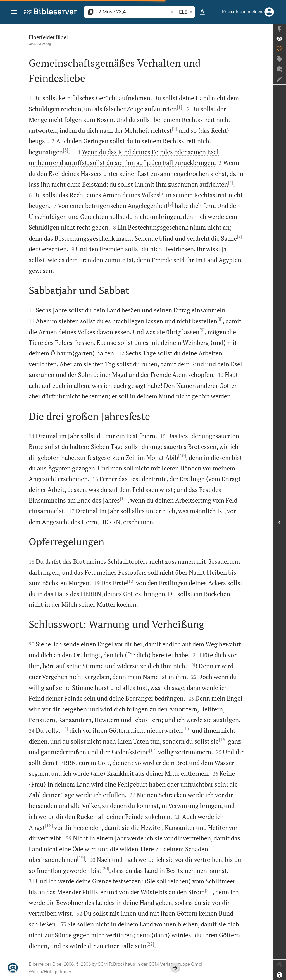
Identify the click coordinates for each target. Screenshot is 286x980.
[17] (153, 750)
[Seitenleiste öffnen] (279, 522)
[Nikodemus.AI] (13, 968)
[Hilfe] (279, 975)
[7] (239, 236)
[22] (150, 944)
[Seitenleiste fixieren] (279, 29)
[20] (105, 869)
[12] (131, 581)
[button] (14, 12)
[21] (209, 890)
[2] (174, 128)
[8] (220, 319)
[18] (49, 826)
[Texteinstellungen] (202, 12)
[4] (231, 183)
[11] (124, 498)
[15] (187, 728)
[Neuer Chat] (279, 69)
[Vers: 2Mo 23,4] (279, 39)
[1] (179, 107)
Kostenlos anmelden (242, 12)
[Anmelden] (269, 12)
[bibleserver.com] (50, 12)
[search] (134, 12)
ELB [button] (187, 12)
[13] (191, 664)
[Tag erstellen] (279, 59)
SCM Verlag (43, 44)
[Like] (279, 49)
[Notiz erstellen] (279, 79)
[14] (64, 728)
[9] (202, 330)
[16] (223, 740)
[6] (171, 204)
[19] (81, 858)
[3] (65, 150)
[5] (162, 193)
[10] (182, 456)
